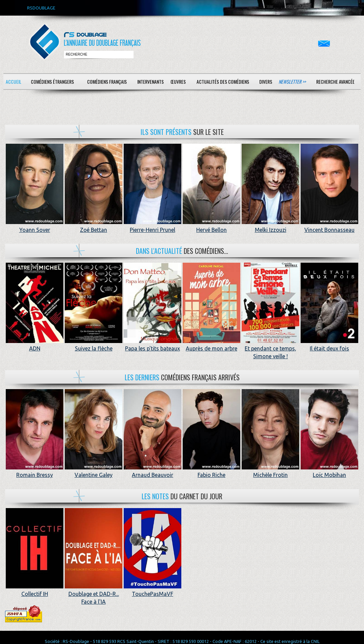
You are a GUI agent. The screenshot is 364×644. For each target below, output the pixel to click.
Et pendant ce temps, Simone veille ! (270, 349)
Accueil (14, 82)
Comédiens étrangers (52, 82)
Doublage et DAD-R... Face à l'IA (94, 594)
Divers (266, 82)
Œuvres (178, 82)
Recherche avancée (335, 82)
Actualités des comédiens (223, 82)
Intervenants (150, 82)
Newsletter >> (292, 82)
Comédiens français (107, 82)
